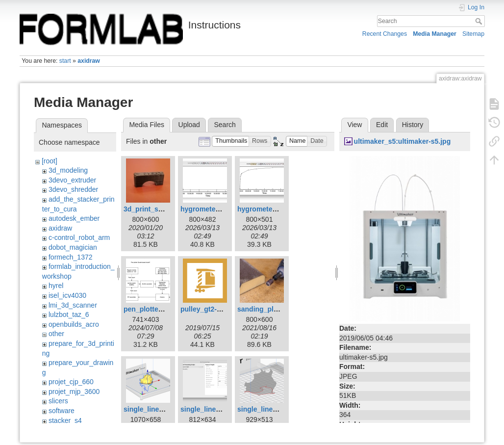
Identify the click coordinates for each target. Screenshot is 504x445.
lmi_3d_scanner (73, 305)
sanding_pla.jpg (264, 309)
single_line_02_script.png (222, 409)
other (56, 334)
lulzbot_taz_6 (69, 314)
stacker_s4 (65, 420)
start (65, 61)
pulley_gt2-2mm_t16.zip (219, 309)
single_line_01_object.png (166, 409)
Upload (189, 125)
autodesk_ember (74, 218)
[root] (50, 161)
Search (480, 21)
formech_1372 (71, 257)
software (62, 411)
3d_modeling (68, 170)
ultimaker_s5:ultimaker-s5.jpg (403, 141)
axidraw (89, 61)
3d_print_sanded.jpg (157, 209)
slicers (58, 401)
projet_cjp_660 (71, 382)
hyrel (56, 286)
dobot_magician (73, 247)
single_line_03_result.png (279, 409)
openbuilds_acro (74, 324)
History (413, 125)
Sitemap (473, 34)
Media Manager (435, 34)
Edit (382, 125)
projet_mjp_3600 (74, 392)
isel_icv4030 (67, 295)
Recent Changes (385, 34)
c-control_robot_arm (79, 237)
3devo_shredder (73, 189)
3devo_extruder (72, 180)
